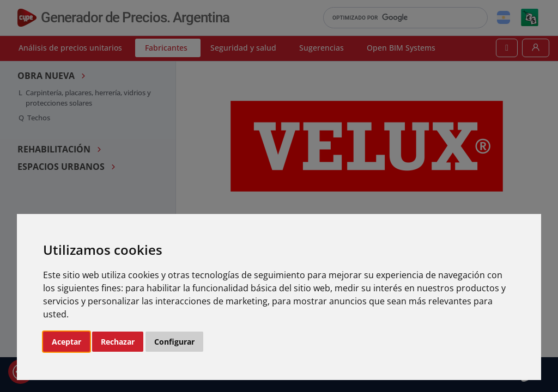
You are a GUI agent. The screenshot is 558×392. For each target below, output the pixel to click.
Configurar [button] (174, 342)
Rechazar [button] (118, 342)
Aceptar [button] (66, 342)
